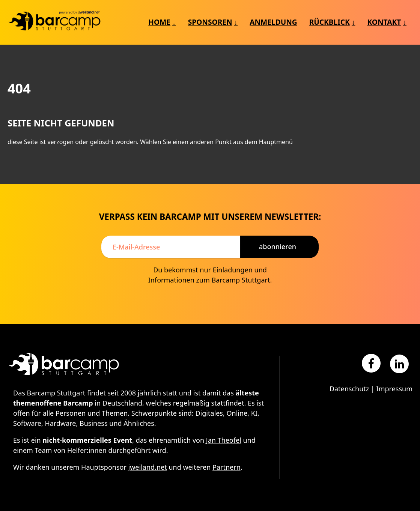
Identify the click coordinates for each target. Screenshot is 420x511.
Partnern (227, 467)
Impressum (394, 389)
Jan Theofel (224, 440)
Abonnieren (278, 246)
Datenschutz (349, 389)
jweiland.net (148, 467)
